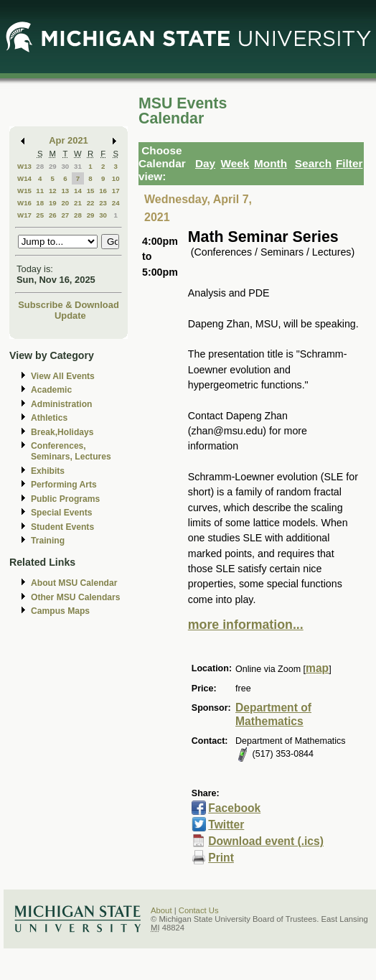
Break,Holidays (62, 432)
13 (65, 191)
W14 (24, 178)
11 (40, 191)
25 (40, 215)
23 (103, 203)
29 (53, 166)
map (317, 668)
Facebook (234, 808)
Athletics (49, 418)
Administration (61, 404)
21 (78, 203)
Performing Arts (64, 485)
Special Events (61, 513)
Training (48, 541)
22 (91, 203)
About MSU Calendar (74, 583)
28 (40, 166)
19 (53, 203)
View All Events (63, 376)
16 (103, 191)
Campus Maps (60, 611)
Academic (51, 390)
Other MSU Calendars (76, 597)
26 (53, 215)
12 (53, 191)
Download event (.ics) (266, 841)
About (161, 910)
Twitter (226, 825)
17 (116, 191)
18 (40, 203)
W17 (24, 215)
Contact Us (199, 910)
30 (65, 166)
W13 (24, 166)
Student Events (62, 527)
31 (78, 166)
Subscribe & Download (69, 305)
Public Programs (65, 499)
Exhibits (48, 471)
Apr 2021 (69, 140)
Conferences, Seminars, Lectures (71, 451)
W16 (24, 203)
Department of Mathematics (273, 714)
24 (116, 203)
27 (65, 215)
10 (116, 178)
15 (91, 191)
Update (70, 316)
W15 (24, 191)
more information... (246, 625)
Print (221, 858)
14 (78, 191)
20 (65, 203)
